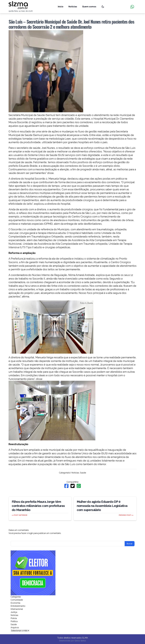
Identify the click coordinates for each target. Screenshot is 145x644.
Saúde (83, 473)
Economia (15, 603)
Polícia (14, 618)
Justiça (14, 612)
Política (14, 621)
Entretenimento (18, 606)
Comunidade (17, 600)
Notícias (73, 7)
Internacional (17, 609)
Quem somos (89, 7)
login (31, 533)
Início (61, 7)
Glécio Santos (80, 641)
